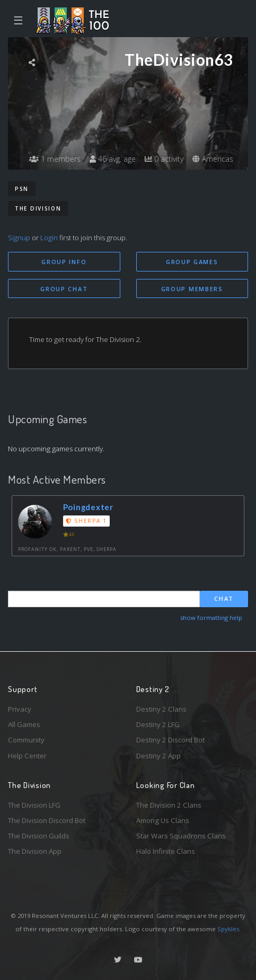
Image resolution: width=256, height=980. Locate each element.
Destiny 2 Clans (161, 709)
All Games (24, 724)
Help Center (27, 756)
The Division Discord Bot (47, 820)
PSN (22, 189)
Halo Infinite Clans (166, 851)
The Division (38, 208)
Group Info (64, 262)
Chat (224, 598)
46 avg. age (113, 159)
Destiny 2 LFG (158, 724)
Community (26, 740)
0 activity (164, 159)
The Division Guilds (39, 836)
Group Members (192, 289)
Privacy (20, 709)
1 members (55, 159)
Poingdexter (88, 507)
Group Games (192, 262)
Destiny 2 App (158, 756)
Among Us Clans (163, 820)
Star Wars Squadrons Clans (181, 836)
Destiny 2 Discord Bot (170, 740)
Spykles (228, 929)
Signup (19, 238)
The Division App (35, 851)
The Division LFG (34, 805)
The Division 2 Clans (169, 805)
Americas (213, 159)
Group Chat (64, 289)
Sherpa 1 (86, 521)
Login (49, 238)
